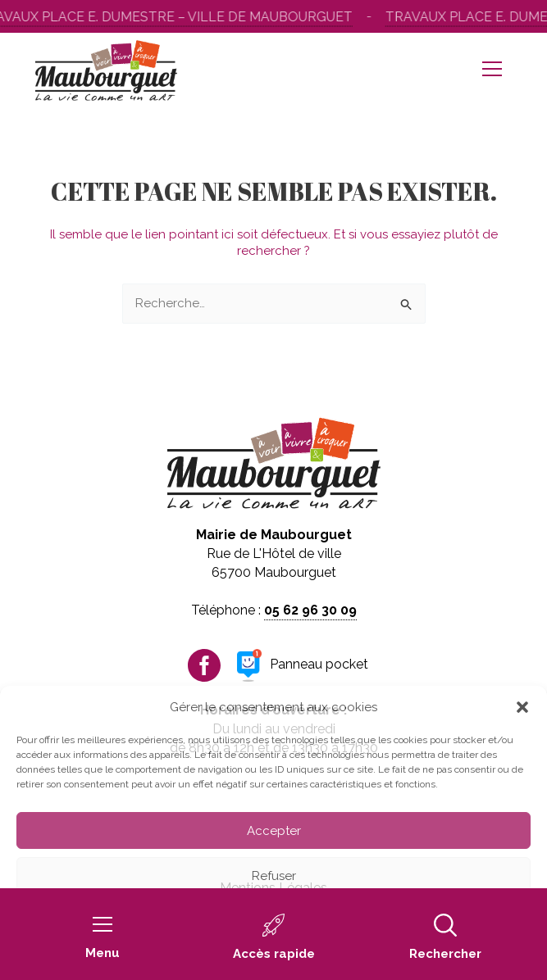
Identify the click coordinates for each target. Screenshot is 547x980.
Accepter (274, 831)
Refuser (274, 876)
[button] (522, 707)
